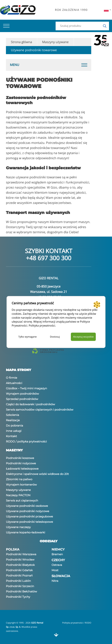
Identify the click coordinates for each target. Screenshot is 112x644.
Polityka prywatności (42, 326)
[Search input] (81, 26)
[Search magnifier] (105, 26)
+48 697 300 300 (49, 258)
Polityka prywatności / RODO (77, 623)
